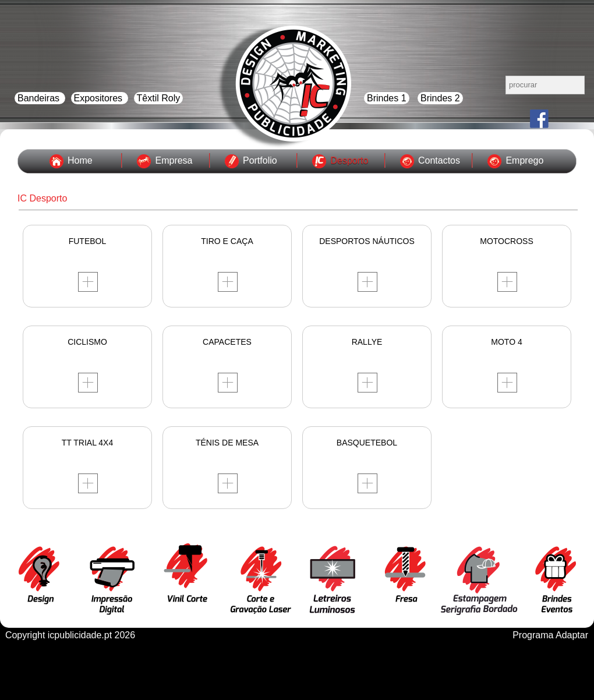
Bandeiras (40, 98)
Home (80, 160)
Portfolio (260, 160)
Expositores (100, 98)
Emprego (524, 160)
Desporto (349, 160)
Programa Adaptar (550, 635)
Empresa (174, 160)
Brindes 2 (440, 98)
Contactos (439, 160)
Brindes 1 (387, 98)
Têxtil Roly (159, 98)
